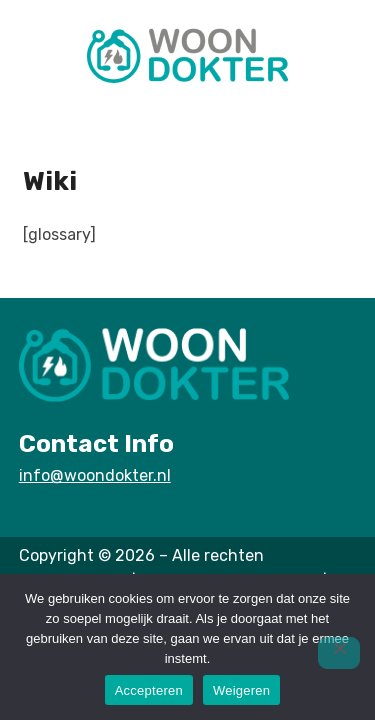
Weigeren (241, 690)
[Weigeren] (339, 653)
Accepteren (149, 690)
